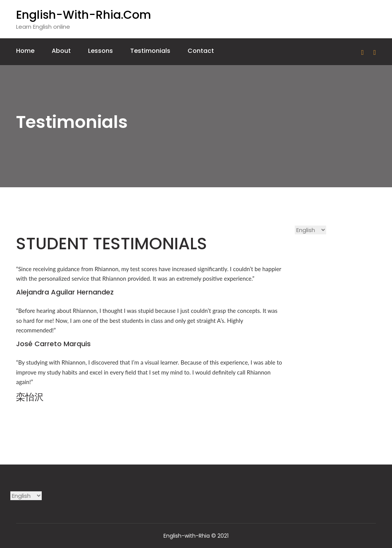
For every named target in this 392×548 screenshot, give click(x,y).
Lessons (100, 51)
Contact (201, 51)
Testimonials (150, 51)
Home (25, 51)
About (61, 51)
